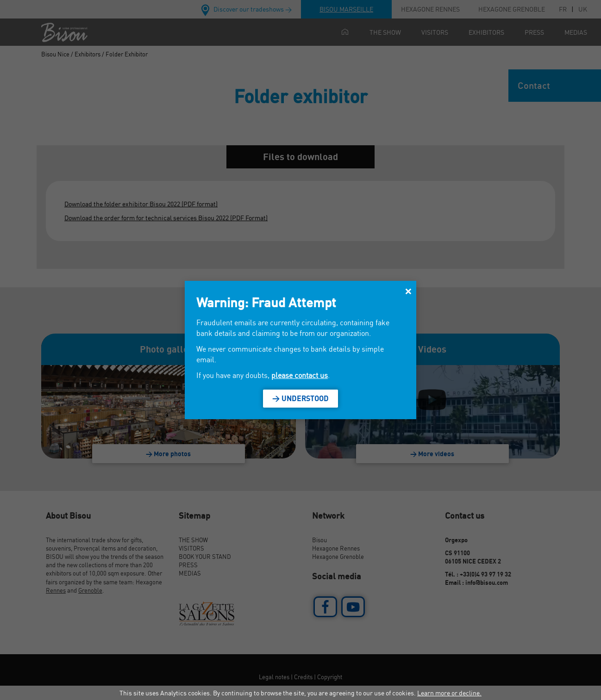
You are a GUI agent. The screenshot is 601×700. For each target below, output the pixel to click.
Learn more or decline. (449, 693)
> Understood (300, 398)
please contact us (300, 375)
